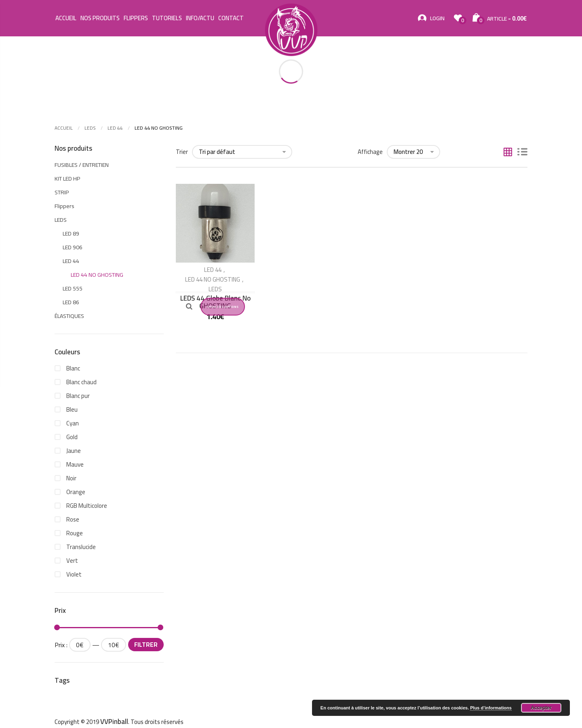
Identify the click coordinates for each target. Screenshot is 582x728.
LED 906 (73, 247)
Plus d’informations (491, 708)
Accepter (541, 708)
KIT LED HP (67, 179)
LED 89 (71, 234)
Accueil (66, 18)
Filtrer (146, 645)
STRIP (62, 192)
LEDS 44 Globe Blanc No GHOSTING (215, 302)
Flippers (136, 18)
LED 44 (115, 128)
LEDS (90, 128)
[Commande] (242, 152)
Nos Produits (100, 18)
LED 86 (71, 302)
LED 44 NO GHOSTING (213, 279)
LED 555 (73, 288)
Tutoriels (167, 18)
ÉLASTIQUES (69, 316)
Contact (231, 18)
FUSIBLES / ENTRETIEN (82, 165)
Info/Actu (200, 18)
